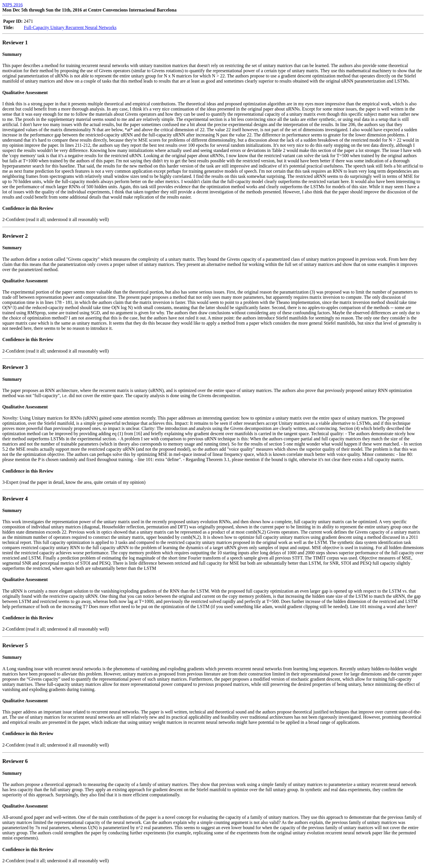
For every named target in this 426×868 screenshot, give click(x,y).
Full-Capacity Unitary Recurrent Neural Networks (70, 27)
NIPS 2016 (13, 5)
